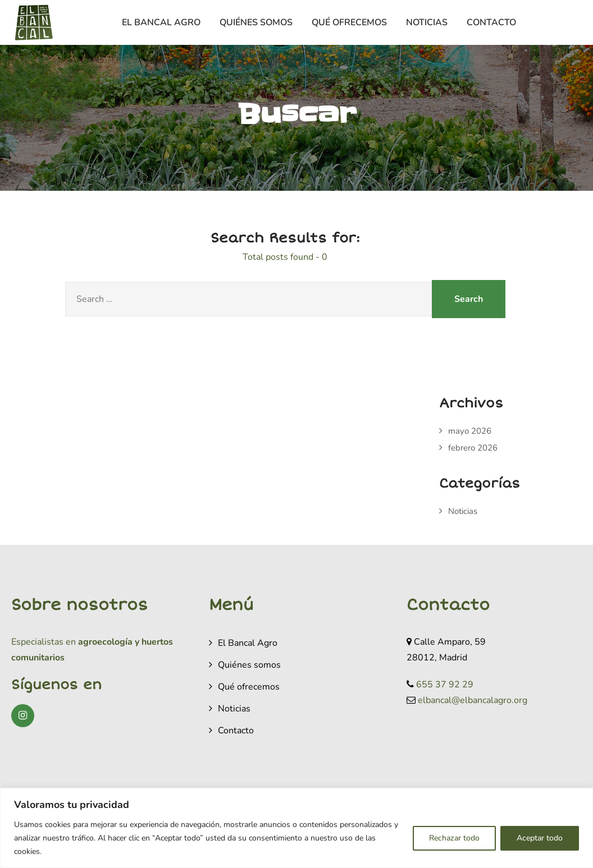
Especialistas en (44, 642)
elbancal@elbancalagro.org (473, 700)
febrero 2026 (473, 448)
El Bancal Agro (161, 22)
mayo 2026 (470, 431)
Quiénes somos (256, 22)
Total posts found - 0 (285, 257)
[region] (296, 828)
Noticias (427, 22)
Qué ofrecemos (349, 22)
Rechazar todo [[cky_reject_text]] (454, 838)
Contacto (491, 22)
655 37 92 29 (445, 685)
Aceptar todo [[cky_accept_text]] (540, 838)
